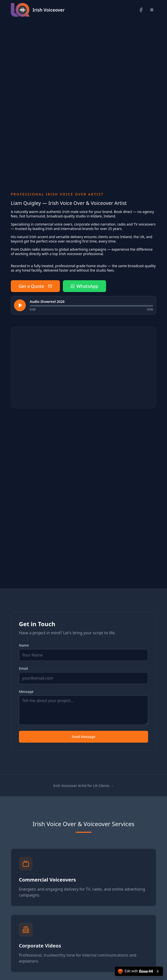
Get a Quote (35, 286)
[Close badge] (158, 971)
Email (23, 669)
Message (26, 692)
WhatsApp (84, 286)
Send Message (83, 737)
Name (24, 645)
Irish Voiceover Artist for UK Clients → (84, 786)
